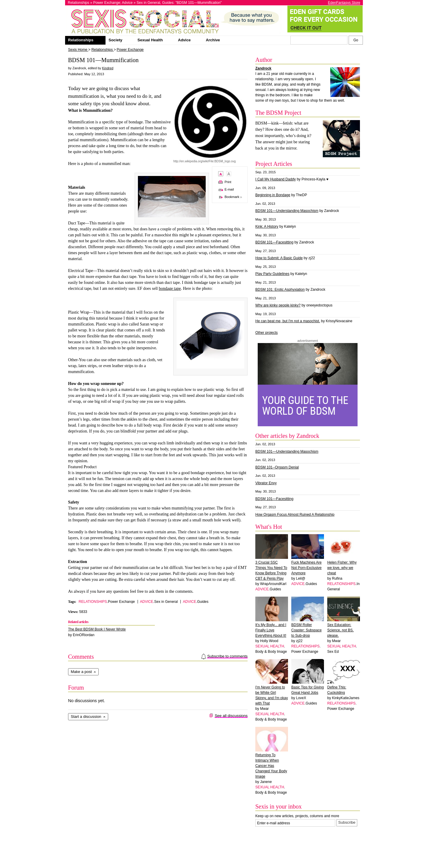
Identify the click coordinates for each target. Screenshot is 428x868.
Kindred (108, 68)
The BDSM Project (278, 113)
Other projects (266, 333)
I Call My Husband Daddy (276, 179)
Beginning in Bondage (273, 195)
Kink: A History (267, 227)
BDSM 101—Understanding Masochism (287, 211)
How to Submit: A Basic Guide (279, 258)
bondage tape (170, 288)
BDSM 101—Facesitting (274, 242)
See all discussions (231, 716)
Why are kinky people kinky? (278, 305)
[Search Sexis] (356, 40)
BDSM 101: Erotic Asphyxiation (280, 290)
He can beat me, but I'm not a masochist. (288, 321)
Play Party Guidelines (272, 274)
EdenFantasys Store (344, 3)
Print (228, 182)
